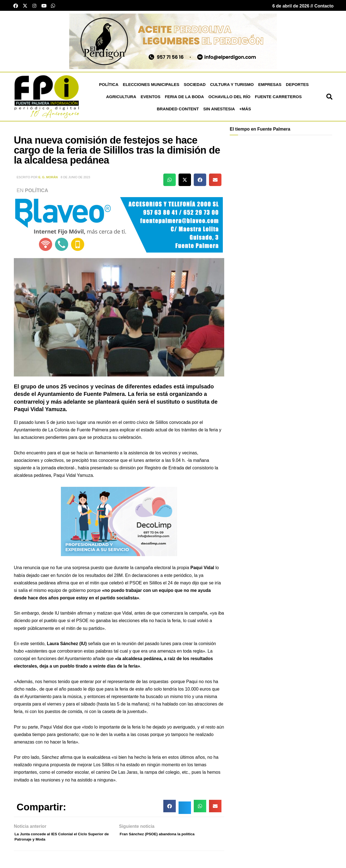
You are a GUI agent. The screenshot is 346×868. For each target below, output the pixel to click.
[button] (329, 100)
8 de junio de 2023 (75, 180)
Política (109, 87)
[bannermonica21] (119, 524)
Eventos (150, 99)
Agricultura (121, 99)
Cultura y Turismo (232, 87)
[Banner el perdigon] (173, 44)
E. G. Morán (48, 180)
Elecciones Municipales (151, 87)
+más (245, 112)
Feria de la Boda (184, 99)
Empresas (270, 87)
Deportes (297, 87)
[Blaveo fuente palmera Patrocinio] (119, 227)
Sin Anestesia (219, 112)
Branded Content (178, 112)
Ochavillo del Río (229, 99)
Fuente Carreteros (278, 99)
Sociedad (195, 87)
